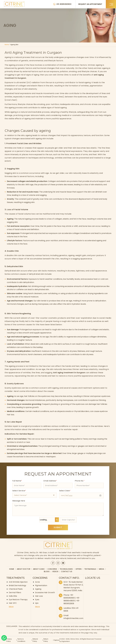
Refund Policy (35, 640)
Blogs (47, 572)
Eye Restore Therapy (18, 600)
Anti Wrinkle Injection (18, 582)
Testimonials (90, 569)
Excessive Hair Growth (45, 593)
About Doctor (24, 569)
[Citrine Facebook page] (53, 563)
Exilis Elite (13, 596)
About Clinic (39, 569)
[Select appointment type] (35, 495)
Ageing (38, 589)
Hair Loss (39, 596)
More (11, 607)
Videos (55, 572)
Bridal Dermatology (18, 585)
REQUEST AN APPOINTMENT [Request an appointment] (91, 4)
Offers (79, 569)
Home (7, 45)
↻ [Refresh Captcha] (57, 520)
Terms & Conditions (21, 640)
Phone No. (80, 481)
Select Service (19, 491)
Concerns (52, 569)
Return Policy (46, 640)
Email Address (50, 481)
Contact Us (67, 572)
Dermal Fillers (15, 593)
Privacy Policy (9, 640)
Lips (37, 603)
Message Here (19, 501)
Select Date (65, 491)
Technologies (66, 569)
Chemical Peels (16, 589)
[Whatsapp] (4, 638)
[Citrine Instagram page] (58, 563)
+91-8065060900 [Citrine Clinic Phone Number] (64, 4)
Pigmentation (41, 585)
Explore (57, 640)
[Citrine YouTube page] (63, 563)
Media (101, 569)
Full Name (17, 481)
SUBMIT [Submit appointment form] (58, 527)
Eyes (37, 600)
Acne (37, 582)
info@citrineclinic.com (73, 618)
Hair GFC (13, 603)
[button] (111, 4)
